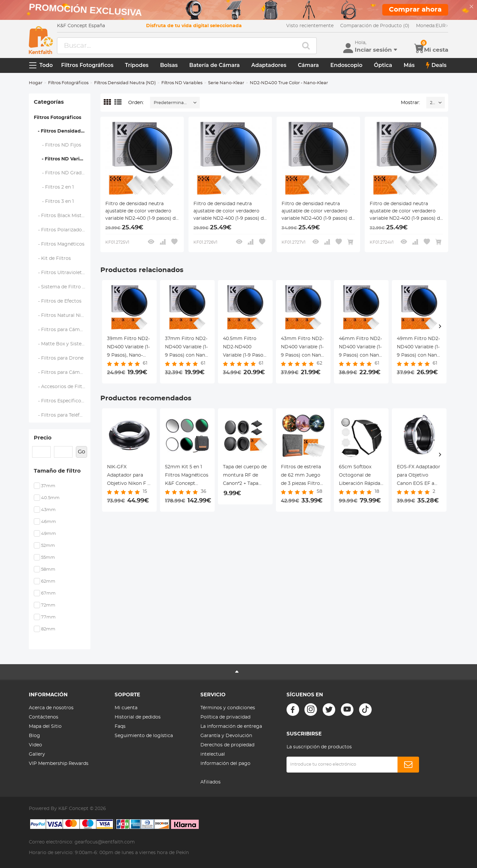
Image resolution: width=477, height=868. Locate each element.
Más (409, 65)
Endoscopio (346, 65)
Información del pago (225, 764)
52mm (48, 546)
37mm (48, 486)
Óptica (383, 65)
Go (81, 452)
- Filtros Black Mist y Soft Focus (62, 216)
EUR (432, 26)
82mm (48, 629)
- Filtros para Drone (59, 358)
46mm (49, 522)
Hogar (36, 83)
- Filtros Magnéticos (59, 244)
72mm (48, 605)
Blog (34, 736)
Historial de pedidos (138, 717)
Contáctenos (44, 717)
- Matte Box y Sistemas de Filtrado (62, 344)
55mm (48, 558)
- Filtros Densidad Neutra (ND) (62, 131)
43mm (48, 510)
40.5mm (50, 498)
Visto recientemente (310, 26)
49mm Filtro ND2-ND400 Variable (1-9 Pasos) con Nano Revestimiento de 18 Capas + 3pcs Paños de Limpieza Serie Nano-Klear (419, 348)
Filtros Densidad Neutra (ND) (125, 83)
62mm (48, 581)
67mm (48, 593)
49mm (49, 534)
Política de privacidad (225, 717)
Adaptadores (269, 65)
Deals (436, 65)
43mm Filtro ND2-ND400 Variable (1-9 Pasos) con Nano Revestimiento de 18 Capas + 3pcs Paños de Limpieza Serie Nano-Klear (303, 348)
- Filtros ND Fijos (58, 145)
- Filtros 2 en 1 (54, 187)
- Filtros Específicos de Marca (62, 401)
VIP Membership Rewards (59, 764)
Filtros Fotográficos (87, 65)
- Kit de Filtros (53, 259)
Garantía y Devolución (226, 736)
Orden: (136, 103)
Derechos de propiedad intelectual (227, 750)
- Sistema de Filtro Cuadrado (62, 287)
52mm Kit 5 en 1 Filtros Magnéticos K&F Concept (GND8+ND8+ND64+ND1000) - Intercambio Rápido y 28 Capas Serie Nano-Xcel (187, 476)
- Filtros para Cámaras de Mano (62, 330)
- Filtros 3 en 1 (54, 202)
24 (432, 103)
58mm (48, 570)
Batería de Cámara (214, 65)
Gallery (37, 754)
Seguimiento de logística (144, 736)
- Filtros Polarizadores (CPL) (62, 230)
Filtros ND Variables (182, 83)
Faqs (120, 726)
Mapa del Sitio (45, 726)
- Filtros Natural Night (62, 316)
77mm (48, 617)
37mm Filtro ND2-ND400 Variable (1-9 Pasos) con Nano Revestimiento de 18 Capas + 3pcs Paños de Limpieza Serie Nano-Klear (187, 348)
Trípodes (137, 65)
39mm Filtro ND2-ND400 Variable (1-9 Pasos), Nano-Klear (128, 348)
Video (35, 745)
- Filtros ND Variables (62, 159)
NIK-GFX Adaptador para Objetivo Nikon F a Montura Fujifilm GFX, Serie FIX (129, 476)
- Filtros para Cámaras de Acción (62, 373)
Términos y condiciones (228, 708)
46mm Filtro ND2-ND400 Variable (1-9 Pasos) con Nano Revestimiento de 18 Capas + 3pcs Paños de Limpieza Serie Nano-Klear (361, 348)
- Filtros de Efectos (58, 301)
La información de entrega (231, 726)
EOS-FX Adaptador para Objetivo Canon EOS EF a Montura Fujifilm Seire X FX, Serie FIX (419, 476)
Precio (43, 438)
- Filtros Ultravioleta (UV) (62, 273)
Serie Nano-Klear (226, 83)
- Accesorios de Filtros (62, 387)
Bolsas (169, 65)
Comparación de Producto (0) (375, 26)
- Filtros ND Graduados (62, 173)
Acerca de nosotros (51, 708)
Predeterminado (172, 103)
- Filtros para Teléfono (61, 415)
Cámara (308, 65)
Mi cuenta (126, 708)
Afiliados (211, 782)
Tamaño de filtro (57, 471)
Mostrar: (410, 103)
